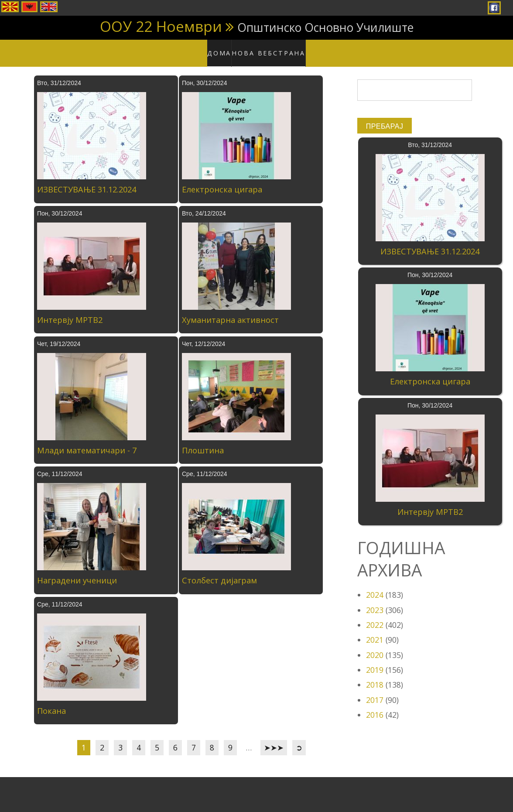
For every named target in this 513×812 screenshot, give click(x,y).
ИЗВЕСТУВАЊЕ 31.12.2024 (87, 181)
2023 (375, 601)
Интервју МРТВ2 (70, 311)
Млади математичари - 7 (87, 442)
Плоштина (203, 442)
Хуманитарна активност (230, 311)
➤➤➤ (274, 739)
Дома (225, 48)
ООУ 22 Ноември (161, 26)
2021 (375, 631)
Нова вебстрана (271, 48)
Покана (51, 702)
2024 (375, 586)
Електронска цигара (222, 181)
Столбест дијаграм (219, 572)
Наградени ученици (77, 572)
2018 (375, 676)
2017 (375, 691)
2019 (375, 661)
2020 (375, 646)
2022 (375, 616)
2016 (375, 706)
